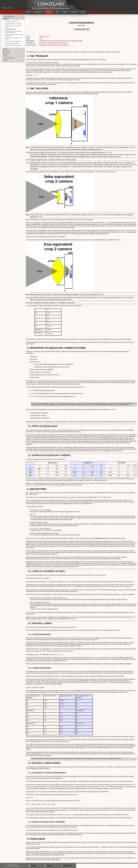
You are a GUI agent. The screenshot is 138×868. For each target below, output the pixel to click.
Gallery (65, 12)
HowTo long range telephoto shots (14, 41)
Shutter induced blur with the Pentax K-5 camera (14, 35)
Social (83, 12)
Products (7, 53)
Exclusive (74, 12)
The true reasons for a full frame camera (13, 26)
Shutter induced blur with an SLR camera (13, 38)
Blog (57, 12)
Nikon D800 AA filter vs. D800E (13, 24)
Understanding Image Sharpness (13, 45)
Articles (6, 19)
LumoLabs (49, 12)
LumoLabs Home (9, 16)
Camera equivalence (10, 29)
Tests (6, 49)
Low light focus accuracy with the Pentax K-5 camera (13, 32)
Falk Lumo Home (9, 58)
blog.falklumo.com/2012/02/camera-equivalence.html (54, 45)
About (6, 60)
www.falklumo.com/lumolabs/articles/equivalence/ (54, 43)
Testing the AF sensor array (12, 22)
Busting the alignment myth (12, 43)
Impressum (68, 866)
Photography (38, 12)
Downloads (7, 51)
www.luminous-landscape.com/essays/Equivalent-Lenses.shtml (44, 64)
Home (28, 12)
